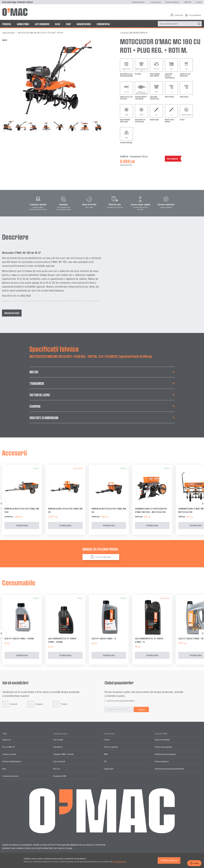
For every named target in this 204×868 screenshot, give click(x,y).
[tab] (102, 374)
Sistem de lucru (40, 395)
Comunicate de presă (10, 776)
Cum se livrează (59, 762)
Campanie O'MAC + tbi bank (63, 754)
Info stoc (57, 769)
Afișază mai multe (12, 313)
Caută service (156, 2)
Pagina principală (9, 33)
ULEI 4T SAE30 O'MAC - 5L (191, 639)
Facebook (10, 706)
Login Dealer (109, 769)
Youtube (60, 706)
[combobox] (180, 24)
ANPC (106, 754)
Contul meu (179, 15)
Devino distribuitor (172, 2)
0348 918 (188, 2)
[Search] (199, 24)
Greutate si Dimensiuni (44, 418)
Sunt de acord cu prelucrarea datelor (121, 701)
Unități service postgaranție (165, 754)
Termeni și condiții (9, 754)
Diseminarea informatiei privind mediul (169, 769)
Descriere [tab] (15, 237)
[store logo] (15, 12)
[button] (22, 126)
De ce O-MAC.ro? (9, 747)
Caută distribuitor (138, 2)
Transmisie (37, 383)
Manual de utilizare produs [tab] (100, 549)
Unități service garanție (164, 747)
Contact (199, 2)
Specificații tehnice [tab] (54, 349)
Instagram (35, 706)
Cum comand (58, 740)
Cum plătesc (58, 747)
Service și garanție (111, 747)
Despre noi (7, 740)
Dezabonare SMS (60, 776)
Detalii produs (22, 525)
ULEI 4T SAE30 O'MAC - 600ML (19, 639)
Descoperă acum (120, 862)
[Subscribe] (141, 709)
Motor (34, 372)
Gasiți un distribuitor (162, 740)
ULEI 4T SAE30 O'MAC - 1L (104, 639)
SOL (105, 762)
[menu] (102, 24)
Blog (4, 769)
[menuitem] (7, 24)
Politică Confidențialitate (12, 762)
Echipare (35, 406)
